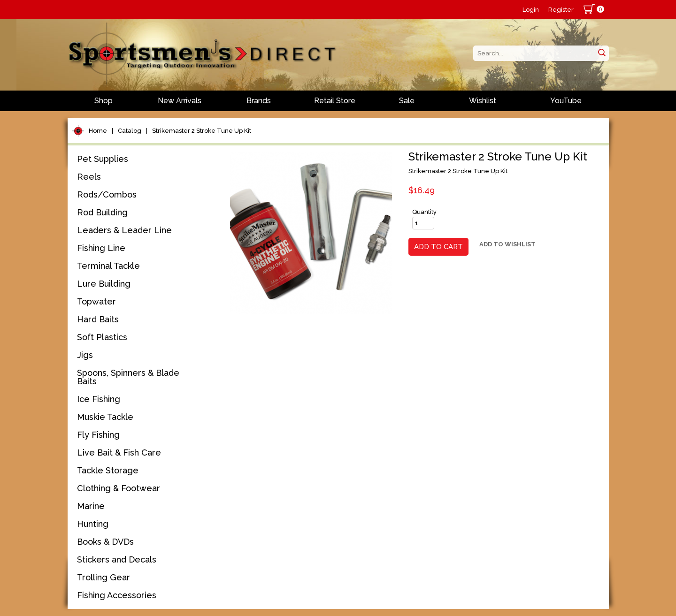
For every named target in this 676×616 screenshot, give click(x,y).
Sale (407, 101)
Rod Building (102, 212)
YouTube (566, 101)
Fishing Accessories (117, 595)
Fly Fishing (98, 435)
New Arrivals (180, 101)
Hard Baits (98, 319)
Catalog (130, 131)
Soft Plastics (102, 337)
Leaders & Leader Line (124, 230)
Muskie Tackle (105, 417)
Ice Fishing (99, 399)
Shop (104, 101)
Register (561, 10)
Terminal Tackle (108, 266)
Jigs (85, 355)
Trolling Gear (104, 577)
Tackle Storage (108, 470)
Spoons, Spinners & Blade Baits (128, 377)
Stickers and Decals (117, 559)
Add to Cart (438, 247)
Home (98, 131)
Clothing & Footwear (119, 488)
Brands (259, 101)
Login (531, 10)
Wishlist (483, 101)
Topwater (96, 301)
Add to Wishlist (507, 244)
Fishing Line (101, 248)
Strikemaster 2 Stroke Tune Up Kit (202, 131)
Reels (89, 177)
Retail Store (335, 101)
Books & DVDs (105, 542)
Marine (91, 506)
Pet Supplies (103, 159)
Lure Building (104, 284)
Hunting (93, 524)
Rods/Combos (107, 194)
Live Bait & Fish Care (119, 452)
